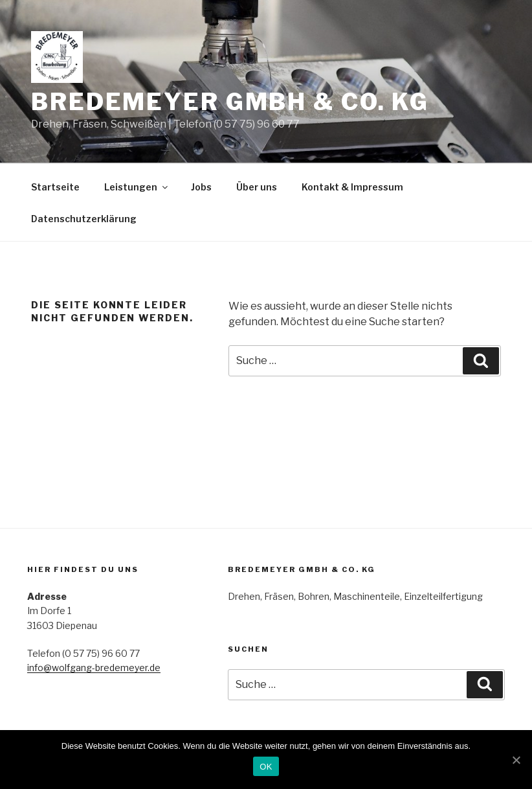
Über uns (257, 187)
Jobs (201, 187)
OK (266, 767)
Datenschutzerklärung (84, 219)
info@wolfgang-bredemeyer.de (94, 668)
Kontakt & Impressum (352, 187)
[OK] (516, 760)
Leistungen (137, 187)
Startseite (55, 187)
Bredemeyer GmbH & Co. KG (230, 102)
